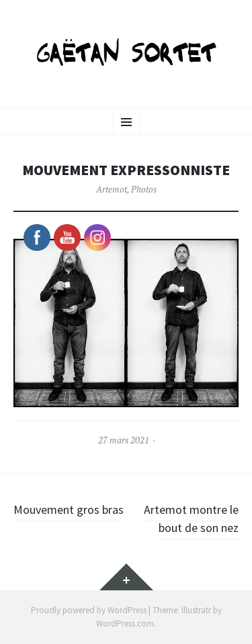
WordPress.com (125, 624)
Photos (144, 189)
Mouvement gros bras (69, 509)
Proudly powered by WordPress (89, 610)
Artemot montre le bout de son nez (191, 519)
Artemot (112, 189)
